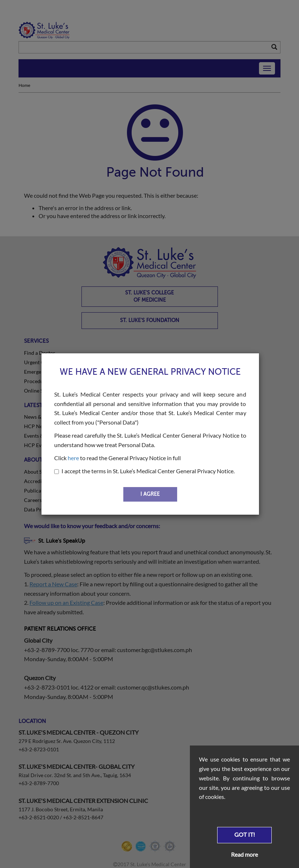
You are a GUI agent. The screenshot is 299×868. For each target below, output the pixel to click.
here (73, 458)
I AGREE (150, 494)
